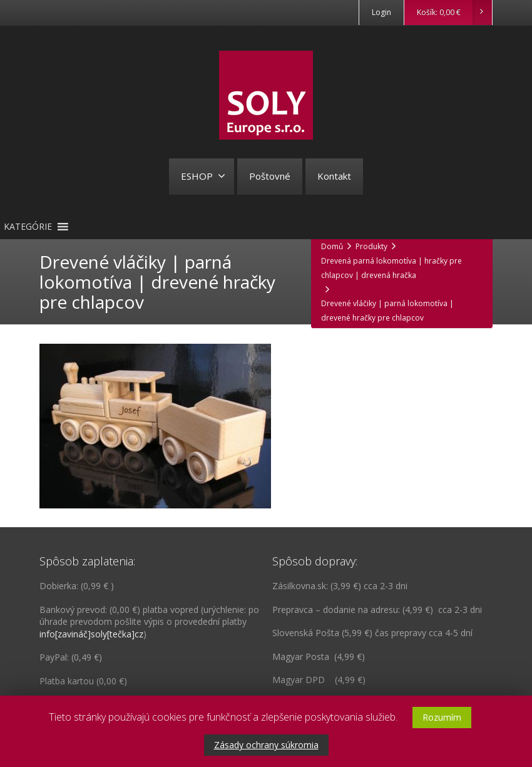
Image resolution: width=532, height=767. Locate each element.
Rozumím (442, 717)
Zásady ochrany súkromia (266, 745)
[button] (28, 227)
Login (381, 12)
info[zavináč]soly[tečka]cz (91, 634)
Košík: (454, 13)
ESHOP (203, 176)
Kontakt (334, 176)
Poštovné (270, 176)
